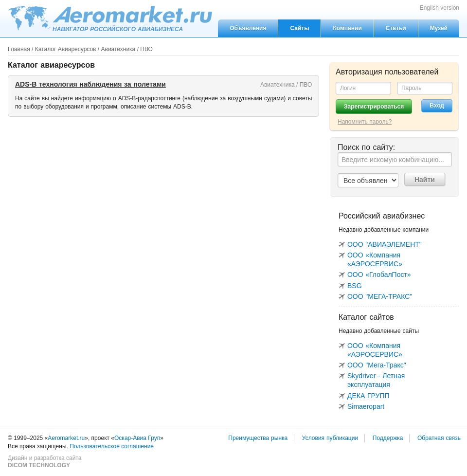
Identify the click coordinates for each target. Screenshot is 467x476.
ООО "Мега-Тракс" (377, 365)
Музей (439, 28)
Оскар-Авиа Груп (137, 438)
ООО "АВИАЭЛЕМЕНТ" (385, 244)
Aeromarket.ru (110, 18)
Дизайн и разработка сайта (45, 462)
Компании (347, 28)
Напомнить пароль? (365, 122)
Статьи (396, 28)
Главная (19, 49)
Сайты (299, 28)
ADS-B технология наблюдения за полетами (90, 84)
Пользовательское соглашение (112, 446)
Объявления (248, 28)
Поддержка (388, 438)
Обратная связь (439, 438)
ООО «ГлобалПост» (379, 275)
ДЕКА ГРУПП (368, 396)
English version (440, 8)
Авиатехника (118, 49)
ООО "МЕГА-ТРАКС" (380, 296)
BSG (355, 286)
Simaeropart (366, 406)
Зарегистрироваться (374, 107)
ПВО (146, 49)
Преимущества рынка (258, 438)
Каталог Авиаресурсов (66, 49)
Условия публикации (330, 438)
